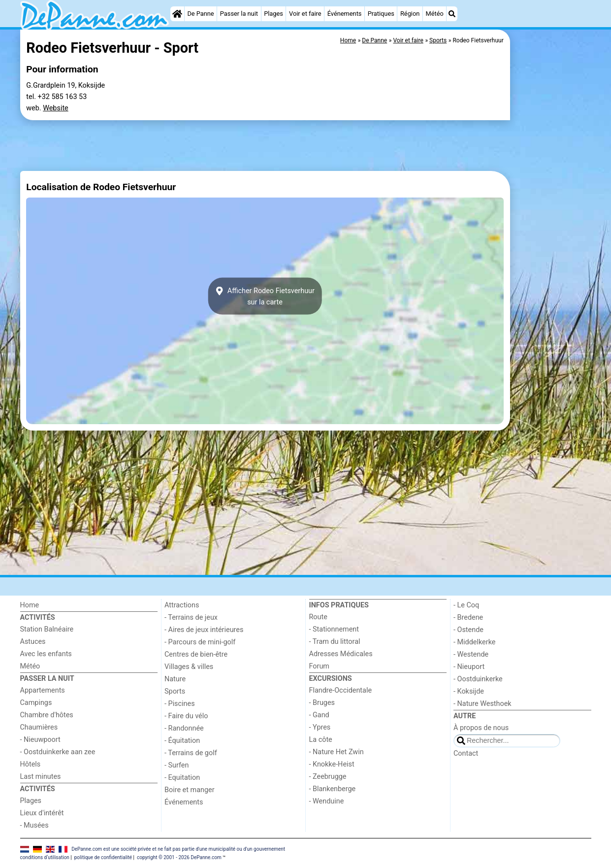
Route (318, 617)
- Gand (319, 715)
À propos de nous (481, 728)
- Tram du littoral (335, 642)
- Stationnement (334, 629)
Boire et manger (190, 790)
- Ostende (468, 630)
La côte (321, 740)
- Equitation (182, 778)
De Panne (200, 14)
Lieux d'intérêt (42, 813)
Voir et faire (305, 14)
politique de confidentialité (103, 857)
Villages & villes (189, 667)
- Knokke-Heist (332, 764)
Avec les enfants (46, 654)
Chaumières (39, 727)
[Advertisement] (552, 256)
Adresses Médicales (341, 654)
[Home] (177, 14)
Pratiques (381, 14)
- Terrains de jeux (191, 618)
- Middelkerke (474, 642)
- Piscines (180, 704)
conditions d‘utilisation (45, 857)
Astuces (33, 642)
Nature (175, 679)
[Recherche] (452, 14)
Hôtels (31, 764)
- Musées (34, 825)
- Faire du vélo (186, 716)
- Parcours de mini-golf (200, 642)
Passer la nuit (239, 14)
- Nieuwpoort (40, 740)
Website (56, 108)
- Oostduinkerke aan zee (58, 752)
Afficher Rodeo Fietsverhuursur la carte (265, 296)
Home (30, 605)
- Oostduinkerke (478, 679)
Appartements (43, 690)
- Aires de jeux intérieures (204, 630)
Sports (175, 691)
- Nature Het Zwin (337, 752)
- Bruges (322, 703)
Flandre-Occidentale (341, 690)
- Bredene (468, 618)
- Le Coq (466, 605)
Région (410, 14)
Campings (36, 703)
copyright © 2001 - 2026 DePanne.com (179, 857)
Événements (345, 14)
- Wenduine (327, 801)
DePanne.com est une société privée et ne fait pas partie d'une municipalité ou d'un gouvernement (178, 849)
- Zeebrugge (328, 777)
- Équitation (182, 741)
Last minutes (41, 777)
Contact (466, 753)
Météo (435, 14)
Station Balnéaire (47, 629)
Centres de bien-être (196, 654)
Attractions (182, 605)
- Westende (471, 654)
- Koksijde (469, 691)
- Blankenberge (333, 789)
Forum (319, 666)
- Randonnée (184, 728)
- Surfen (177, 765)
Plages (273, 14)
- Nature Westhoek (482, 704)
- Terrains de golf (191, 753)
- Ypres (320, 727)
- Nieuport (469, 667)
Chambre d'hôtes (47, 715)
